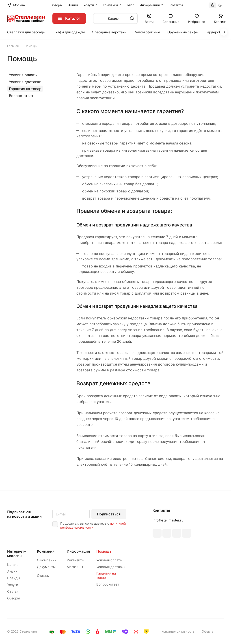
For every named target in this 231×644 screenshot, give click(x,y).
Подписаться (109, 514)
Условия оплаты (23, 75)
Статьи (13, 591)
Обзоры (13, 598)
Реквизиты (76, 560)
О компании (47, 560)
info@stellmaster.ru (168, 520)
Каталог (14, 565)
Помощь (104, 551)
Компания (46, 551)
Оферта (207, 631)
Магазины (75, 567)
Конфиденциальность (178, 631)
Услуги (13, 585)
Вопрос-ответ (21, 96)
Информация (78, 551)
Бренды (14, 578)
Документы (46, 567)
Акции (12, 571)
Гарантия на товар (25, 89)
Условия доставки (25, 82)
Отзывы (43, 576)
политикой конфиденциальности (93, 525)
